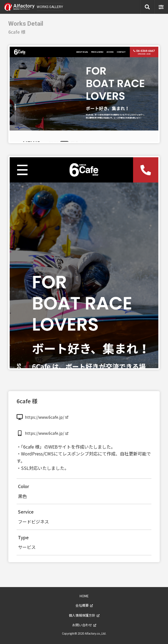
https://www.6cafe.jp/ (44, 417)
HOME (84, 596)
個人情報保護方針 (82, 615)
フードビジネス (33, 522)
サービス (27, 547)
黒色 (22, 496)
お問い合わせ (82, 625)
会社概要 (82, 605)
